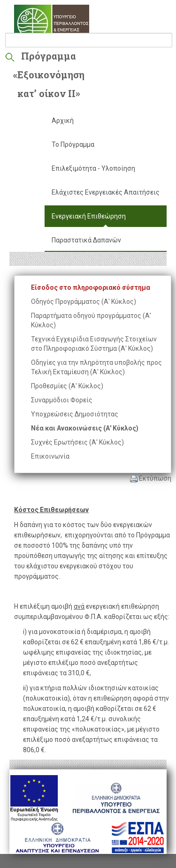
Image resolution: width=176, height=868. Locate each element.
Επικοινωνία (50, 456)
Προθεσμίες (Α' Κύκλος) (67, 386)
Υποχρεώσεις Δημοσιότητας (75, 414)
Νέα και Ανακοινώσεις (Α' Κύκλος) (85, 428)
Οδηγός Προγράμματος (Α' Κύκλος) (84, 302)
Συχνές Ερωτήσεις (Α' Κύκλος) (77, 442)
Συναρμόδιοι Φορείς (62, 400)
